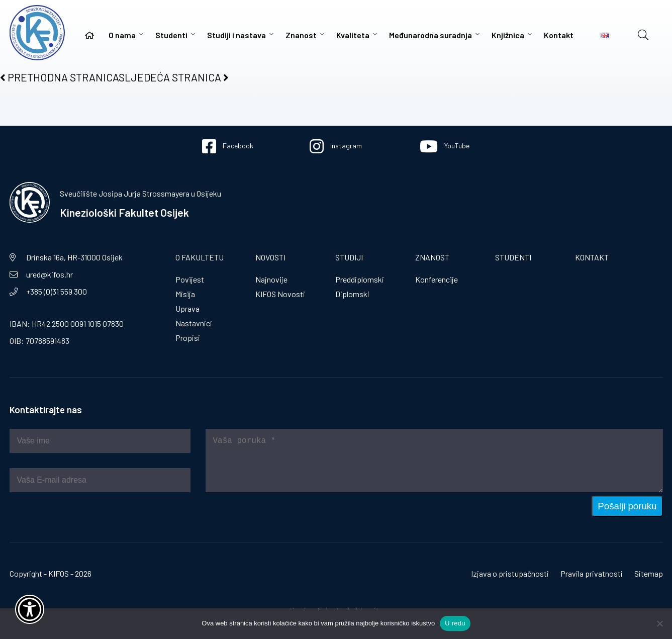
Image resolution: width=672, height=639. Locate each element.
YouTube (445, 146)
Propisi (188, 338)
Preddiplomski (360, 279)
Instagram (336, 146)
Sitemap (649, 573)
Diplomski (352, 294)
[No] (659, 623)
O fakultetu (200, 257)
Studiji (349, 257)
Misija (185, 294)
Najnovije (271, 279)
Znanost (301, 35)
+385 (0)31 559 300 (57, 291)
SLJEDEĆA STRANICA (174, 77)
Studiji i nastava (236, 35)
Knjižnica (508, 35)
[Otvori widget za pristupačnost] (30, 609)
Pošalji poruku (627, 506)
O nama (122, 35)
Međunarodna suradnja (430, 35)
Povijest (190, 279)
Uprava (187, 308)
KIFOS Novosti (280, 294)
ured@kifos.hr (50, 274)
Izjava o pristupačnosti (510, 573)
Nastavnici (194, 323)
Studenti (171, 35)
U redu (455, 623)
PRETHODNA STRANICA (59, 77)
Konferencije (437, 279)
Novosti (270, 257)
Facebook (228, 146)
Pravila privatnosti (592, 573)
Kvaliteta (353, 35)
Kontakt (559, 35)
